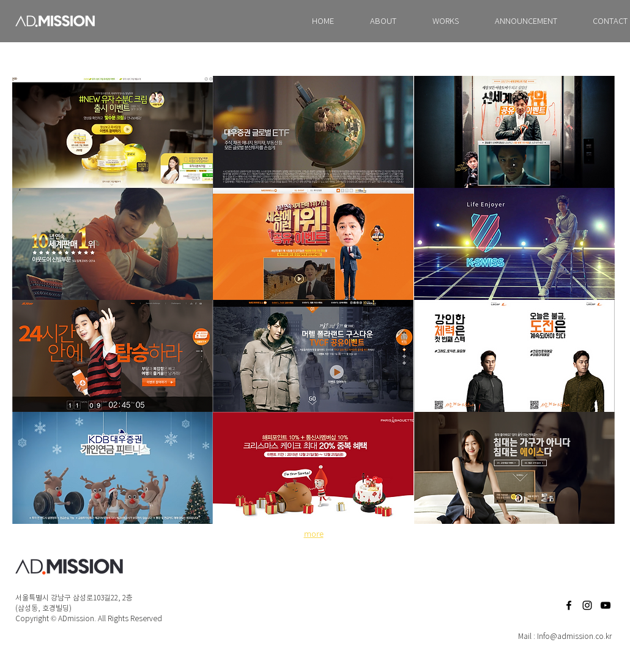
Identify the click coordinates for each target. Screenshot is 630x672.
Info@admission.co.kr (574, 636)
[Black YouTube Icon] (606, 605)
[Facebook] (569, 605)
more (314, 534)
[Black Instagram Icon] (587, 605)
